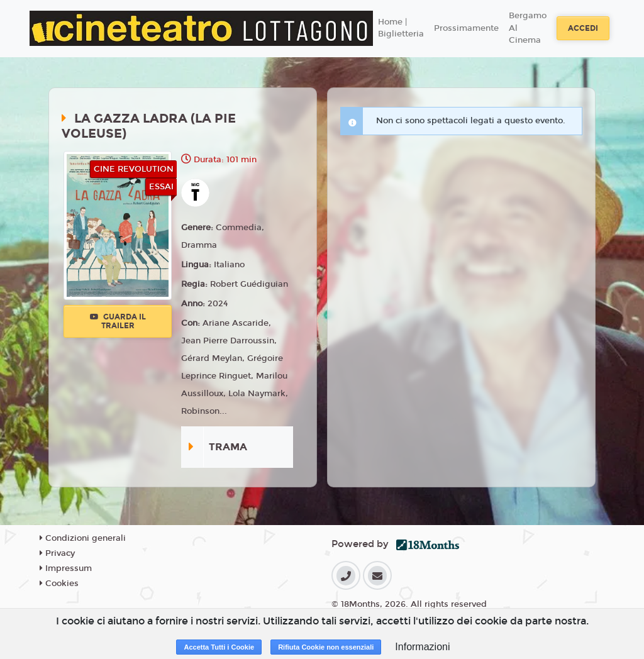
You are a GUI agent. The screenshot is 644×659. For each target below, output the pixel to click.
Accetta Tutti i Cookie (219, 647)
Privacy (57, 553)
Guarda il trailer (118, 321)
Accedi (583, 28)
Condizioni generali (83, 538)
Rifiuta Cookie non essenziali (326, 647)
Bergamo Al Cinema (528, 28)
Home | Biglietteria (401, 28)
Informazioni (422, 647)
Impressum (66, 568)
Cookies (59, 584)
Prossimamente (466, 28)
